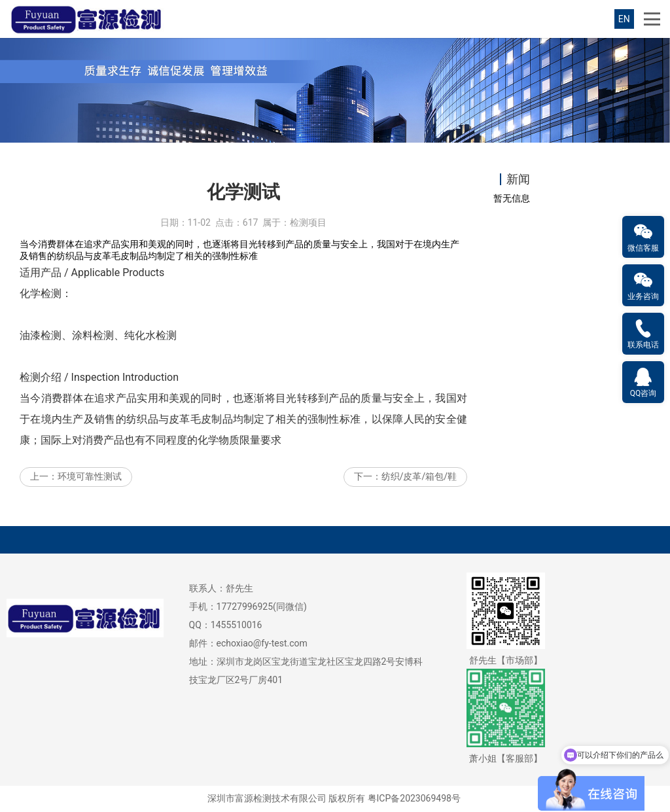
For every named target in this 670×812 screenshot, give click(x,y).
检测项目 (308, 222)
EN (624, 19)
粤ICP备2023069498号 (414, 798)
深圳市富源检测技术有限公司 (267, 798)
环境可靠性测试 (90, 476)
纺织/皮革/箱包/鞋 (419, 476)
